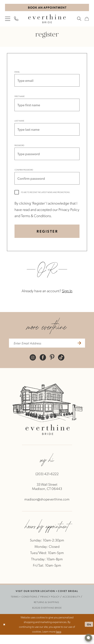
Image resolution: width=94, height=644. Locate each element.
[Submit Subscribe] (82, 352)
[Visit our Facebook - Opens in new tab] (43, 366)
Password (19, 150)
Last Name (19, 124)
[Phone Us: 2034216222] (16, 19)
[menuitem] (8, 19)
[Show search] (79, 19)
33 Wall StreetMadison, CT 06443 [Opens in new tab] (47, 496)
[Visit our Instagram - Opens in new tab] (33, 366)
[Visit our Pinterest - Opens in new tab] (52, 366)
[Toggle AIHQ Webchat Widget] (88, 638)
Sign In (67, 299)
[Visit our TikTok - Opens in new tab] (61, 366)
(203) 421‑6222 (47, 483)
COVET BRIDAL (68, 600)
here (58, 641)
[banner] (47, 19)
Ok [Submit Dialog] (89, 634)
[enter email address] (47, 352)
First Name (20, 98)
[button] (8, 19)
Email (17, 72)
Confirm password (24, 176)
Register (47, 239)
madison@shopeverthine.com (47, 508)
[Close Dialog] (5, 634)
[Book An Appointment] (47, 8)
